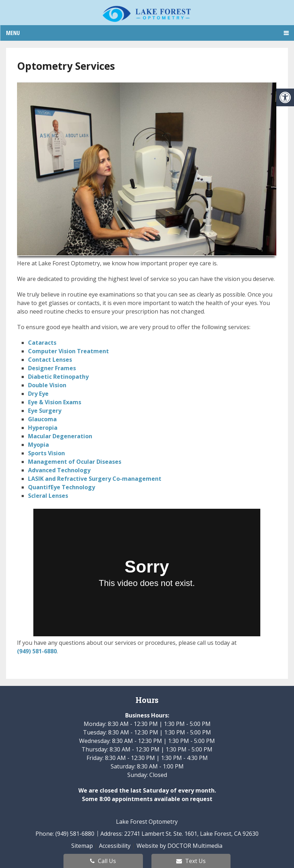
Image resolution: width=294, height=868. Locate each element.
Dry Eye (38, 394)
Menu (13, 33)
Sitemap (82, 846)
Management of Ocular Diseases (75, 462)
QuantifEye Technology (62, 487)
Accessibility (115, 846)
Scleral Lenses (48, 496)
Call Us (103, 861)
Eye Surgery (45, 411)
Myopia (38, 445)
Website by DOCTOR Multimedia (179, 846)
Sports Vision (46, 453)
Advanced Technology (59, 470)
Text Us (191, 861)
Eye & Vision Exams (55, 402)
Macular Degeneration (60, 436)
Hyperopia (43, 428)
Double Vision (47, 385)
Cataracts (42, 343)
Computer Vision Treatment (68, 351)
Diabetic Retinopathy (58, 377)
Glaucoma (42, 419)
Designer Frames (52, 368)
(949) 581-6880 (37, 651)
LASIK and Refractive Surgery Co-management (95, 479)
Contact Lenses (50, 360)
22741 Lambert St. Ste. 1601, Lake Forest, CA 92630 (191, 834)
